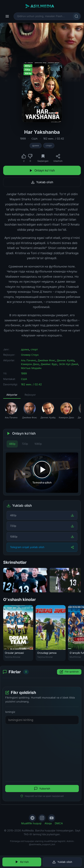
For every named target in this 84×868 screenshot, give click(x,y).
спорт (49, 145)
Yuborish (42, 789)
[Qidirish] (76, 16)
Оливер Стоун (30, 355)
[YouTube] (52, 818)
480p (12, 444)
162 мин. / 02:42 (54, 139)
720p (25, 444)
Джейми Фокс (46, 360)
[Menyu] (7, 16)
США (34, 139)
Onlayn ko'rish (42, 170)
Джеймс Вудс (49, 364)
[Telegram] (32, 818)
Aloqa (48, 823)
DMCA (59, 823)
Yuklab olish (42, 182)
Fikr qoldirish (69, 672)
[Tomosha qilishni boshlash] (42, 473)
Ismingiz (10, 712)
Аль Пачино (28, 360)
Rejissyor (30, 395)
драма (36, 145)
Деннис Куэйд (66, 360)
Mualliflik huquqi (31, 823)
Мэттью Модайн (31, 368)
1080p (38, 444)
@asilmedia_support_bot (42, 844)
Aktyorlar (12, 395)
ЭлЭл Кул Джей (69, 364)
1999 (23, 139)
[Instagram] (42, 818)
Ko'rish (22, 862)
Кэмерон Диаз (30, 364)
